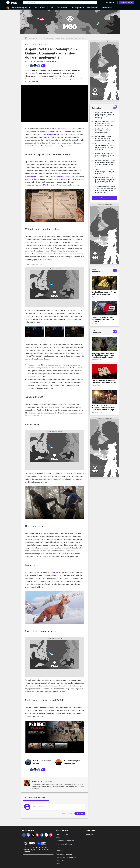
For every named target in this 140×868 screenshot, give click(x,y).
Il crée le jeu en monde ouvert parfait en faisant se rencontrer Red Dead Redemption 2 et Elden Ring (105, 115)
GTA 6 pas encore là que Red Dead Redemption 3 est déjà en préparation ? (105, 172)
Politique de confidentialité (66, 857)
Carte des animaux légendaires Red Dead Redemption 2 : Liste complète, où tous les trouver (103, 355)
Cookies (59, 851)
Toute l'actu (104, 198)
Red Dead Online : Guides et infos (37, 45)
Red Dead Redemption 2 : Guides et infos (73, 762)
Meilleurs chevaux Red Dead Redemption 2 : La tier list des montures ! (103, 319)
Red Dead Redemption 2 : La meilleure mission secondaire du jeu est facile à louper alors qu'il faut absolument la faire (105, 180)
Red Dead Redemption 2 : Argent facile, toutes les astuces (104, 293)
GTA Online (47, 185)
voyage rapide (31, 176)
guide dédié (66, 131)
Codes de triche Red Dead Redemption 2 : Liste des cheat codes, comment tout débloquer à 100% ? (104, 408)
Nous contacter (62, 834)
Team (58, 838)
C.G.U (59, 847)
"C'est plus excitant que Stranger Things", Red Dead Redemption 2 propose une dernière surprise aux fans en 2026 (106, 189)
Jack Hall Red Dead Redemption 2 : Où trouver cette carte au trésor (104, 381)
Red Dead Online (50, 134)
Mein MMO (90, 834)
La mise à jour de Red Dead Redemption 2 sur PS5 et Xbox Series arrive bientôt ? (105, 155)
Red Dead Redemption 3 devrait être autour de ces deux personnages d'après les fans (105, 123)
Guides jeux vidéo (33, 38)
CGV (58, 864)
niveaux (65, 173)
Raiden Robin (52, 61)
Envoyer (80, 814)
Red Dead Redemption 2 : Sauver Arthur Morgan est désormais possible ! (103, 131)
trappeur (43, 581)
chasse (52, 573)
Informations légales (64, 844)
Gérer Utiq (60, 861)
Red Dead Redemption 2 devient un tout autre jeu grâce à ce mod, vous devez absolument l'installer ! (105, 163)
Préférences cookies (64, 854)
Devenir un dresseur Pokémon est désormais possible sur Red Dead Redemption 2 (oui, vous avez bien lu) (105, 147)
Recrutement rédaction (65, 841)
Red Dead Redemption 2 (46, 38)
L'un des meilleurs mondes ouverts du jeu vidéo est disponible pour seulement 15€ (105, 138)
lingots (42, 179)
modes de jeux (47, 708)
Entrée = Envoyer (67, 814)
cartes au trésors (63, 176)
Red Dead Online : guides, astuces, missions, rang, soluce (70, 38)
